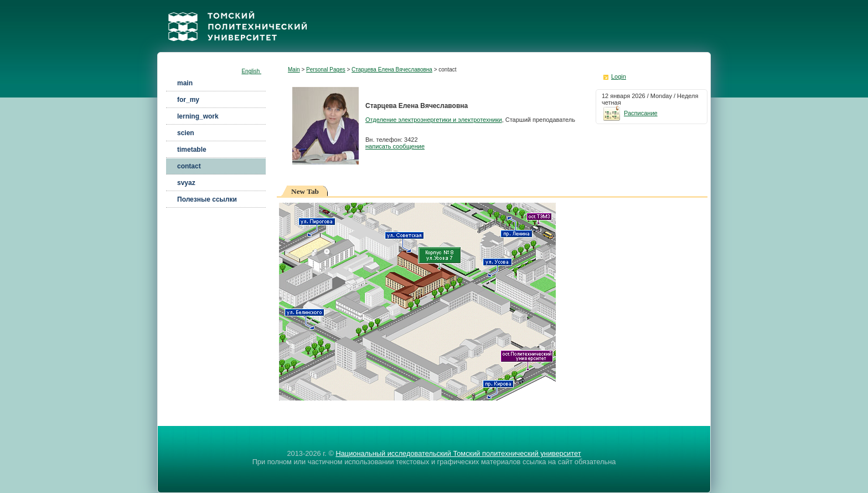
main (185, 83)
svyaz (186, 183)
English (251, 71)
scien (186, 133)
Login (619, 76)
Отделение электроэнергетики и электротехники (434, 120)
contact (189, 166)
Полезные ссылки (207, 199)
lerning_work (198, 116)
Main (294, 70)
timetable (192, 150)
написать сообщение (395, 146)
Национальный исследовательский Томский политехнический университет (458, 453)
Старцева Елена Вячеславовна (392, 70)
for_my (188, 100)
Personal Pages (326, 70)
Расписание (630, 113)
